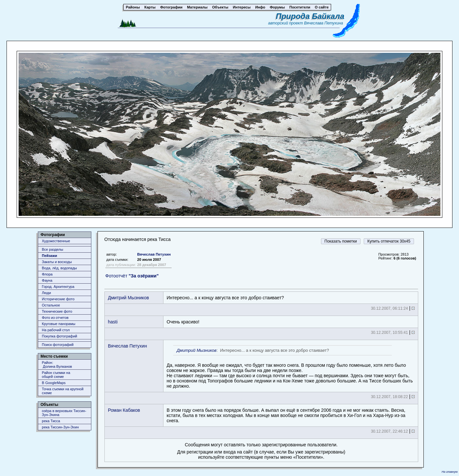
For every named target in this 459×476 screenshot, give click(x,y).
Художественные (56, 241)
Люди (46, 293)
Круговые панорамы (59, 324)
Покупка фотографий (59, 336)
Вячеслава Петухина (324, 23)
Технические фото (57, 311)
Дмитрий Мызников (129, 298)
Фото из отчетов (55, 318)
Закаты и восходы (57, 262)
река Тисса (51, 421)
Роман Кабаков (124, 410)
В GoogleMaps (54, 383)
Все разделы (52, 249)
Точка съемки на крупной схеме (63, 391)
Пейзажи (49, 256)
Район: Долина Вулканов (57, 364)
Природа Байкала (310, 16)
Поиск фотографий (58, 345)
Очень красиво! (183, 322)
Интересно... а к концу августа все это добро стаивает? (225, 298)
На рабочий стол (56, 330)
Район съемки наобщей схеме (56, 375)
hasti (113, 322)
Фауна (47, 280)
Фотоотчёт (132, 276)
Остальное (51, 305)
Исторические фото (58, 299)
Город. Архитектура (58, 287)
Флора (47, 274)
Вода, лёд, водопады (59, 268)
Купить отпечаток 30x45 (389, 241)
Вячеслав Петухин (154, 254)
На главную (450, 472)
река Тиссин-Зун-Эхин (60, 427)
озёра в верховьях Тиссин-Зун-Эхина (64, 413)
